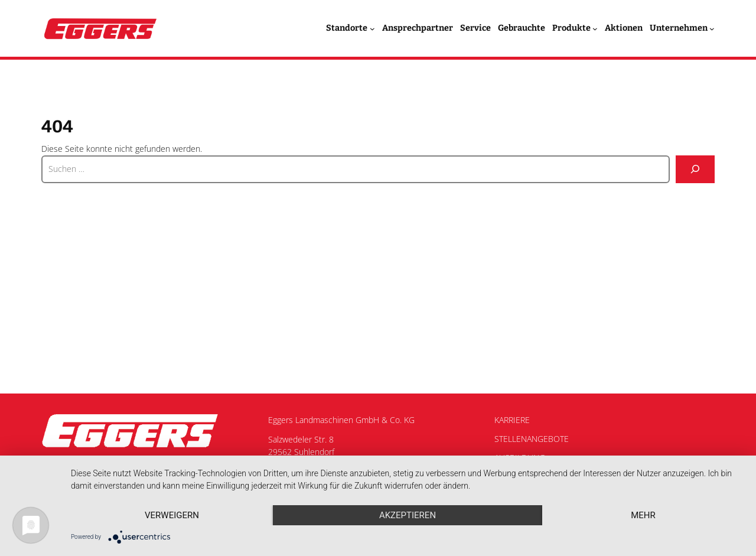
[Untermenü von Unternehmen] (712, 29)
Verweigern (172, 515)
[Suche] (695, 169)
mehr (643, 515)
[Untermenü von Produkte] (595, 29)
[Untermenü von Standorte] (372, 29)
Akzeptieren (408, 515)
